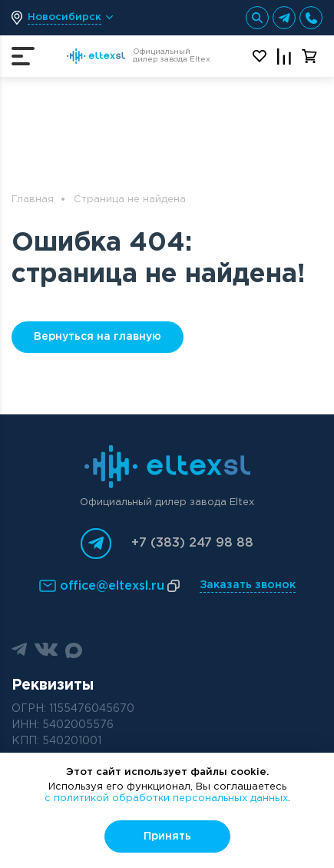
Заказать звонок (248, 585)
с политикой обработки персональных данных (166, 798)
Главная (33, 200)
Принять (167, 836)
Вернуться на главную (98, 337)
